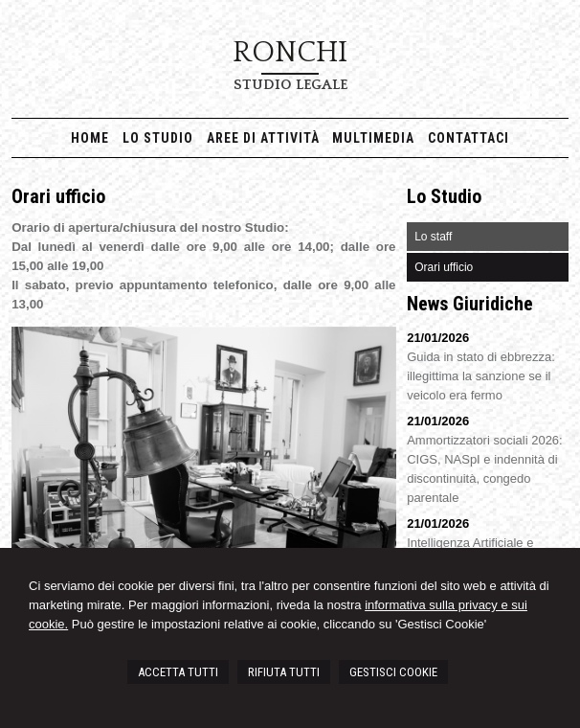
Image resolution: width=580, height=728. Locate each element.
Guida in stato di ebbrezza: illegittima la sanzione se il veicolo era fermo (481, 376)
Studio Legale (290, 85)
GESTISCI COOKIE (393, 672)
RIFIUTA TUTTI (284, 672)
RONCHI (290, 53)
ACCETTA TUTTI (178, 672)
